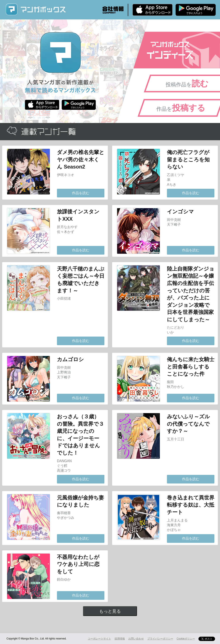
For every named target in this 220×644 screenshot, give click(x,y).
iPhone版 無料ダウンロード (152, 10)
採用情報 (120, 639)
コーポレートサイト (99, 639)
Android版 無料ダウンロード (196, 10)
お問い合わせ (136, 639)
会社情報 (113, 10)
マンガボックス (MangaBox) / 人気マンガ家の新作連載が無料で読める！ (36, 9)
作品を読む (81, 193)
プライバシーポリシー (160, 639)
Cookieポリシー (186, 639)
